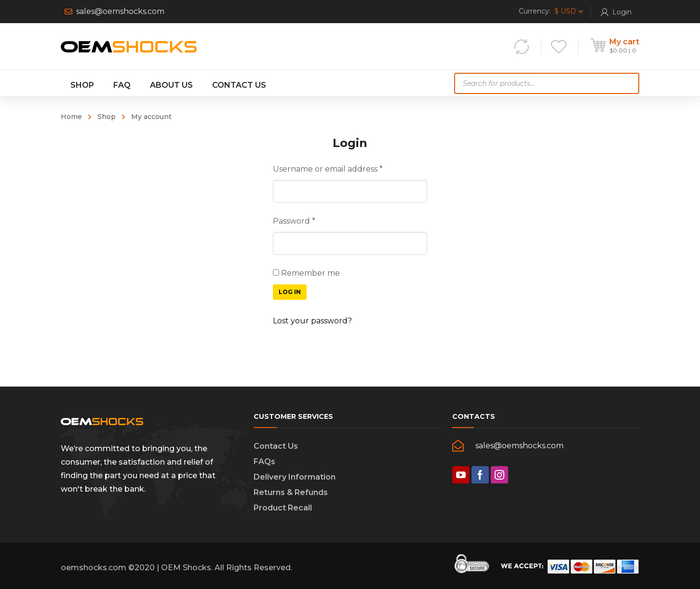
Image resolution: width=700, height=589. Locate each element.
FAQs (264, 462)
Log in (290, 292)
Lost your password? (312, 321)
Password (294, 221)
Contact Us (276, 446)
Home (71, 117)
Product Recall (283, 508)
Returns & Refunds (291, 492)
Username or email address (328, 169)
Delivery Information (295, 477)
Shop (107, 117)
